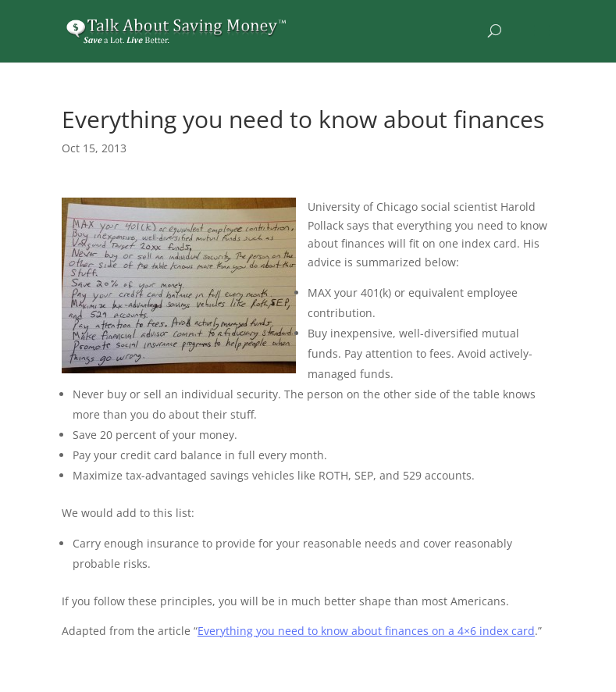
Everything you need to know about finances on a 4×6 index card (366, 631)
